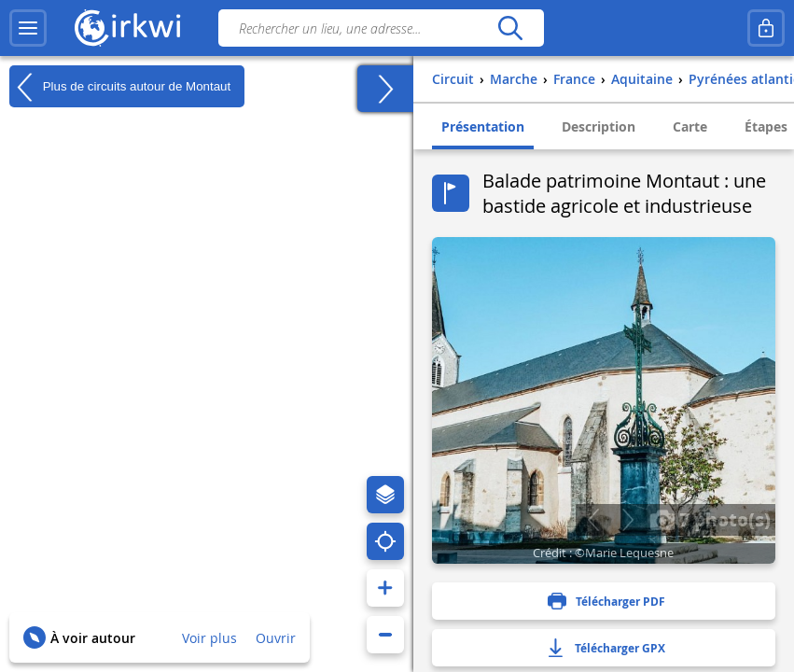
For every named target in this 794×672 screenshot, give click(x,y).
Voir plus (209, 638)
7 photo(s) (710, 519)
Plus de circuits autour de (120, 87)
